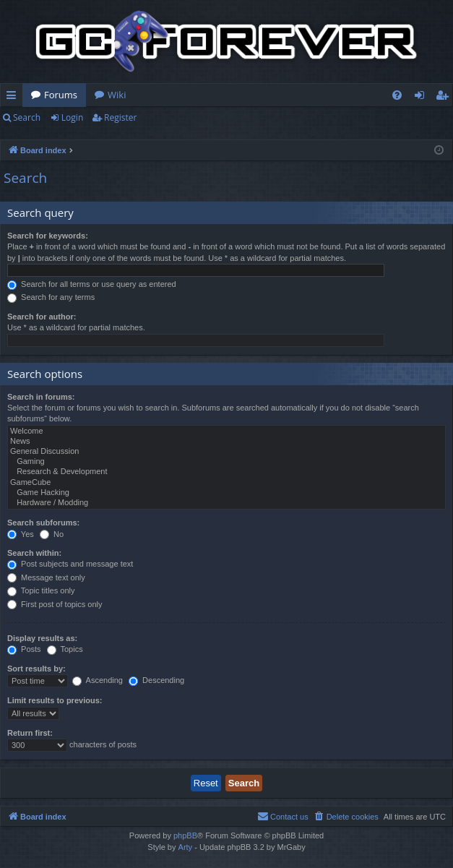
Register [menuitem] (445, 98)
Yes (21, 534)
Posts (24, 649)
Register (120, 117)
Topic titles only (41, 590)
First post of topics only (55, 604)
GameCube (226, 483)
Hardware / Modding (226, 503)
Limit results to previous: (55, 700)
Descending (156, 680)
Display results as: (42, 638)
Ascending (98, 680)
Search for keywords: (48, 236)
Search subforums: (43, 523)
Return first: (30, 733)
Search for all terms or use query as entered (92, 284)
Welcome (226, 431)
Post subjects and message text (70, 564)
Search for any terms (51, 297)
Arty (186, 847)
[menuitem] (397, 95)
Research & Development (226, 472)
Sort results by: (36, 669)
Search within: (34, 553)
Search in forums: (41, 397)
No (52, 534)
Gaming (226, 462)
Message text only (46, 577)
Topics (65, 649)
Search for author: (42, 317)
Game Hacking (226, 493)
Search (27, 117)
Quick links (14, 98)
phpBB (185, 835)
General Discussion (226, 452)
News (226, 442)
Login (72, 117)
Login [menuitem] (422, 98)
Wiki (117, 95)
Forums (61, 95)
